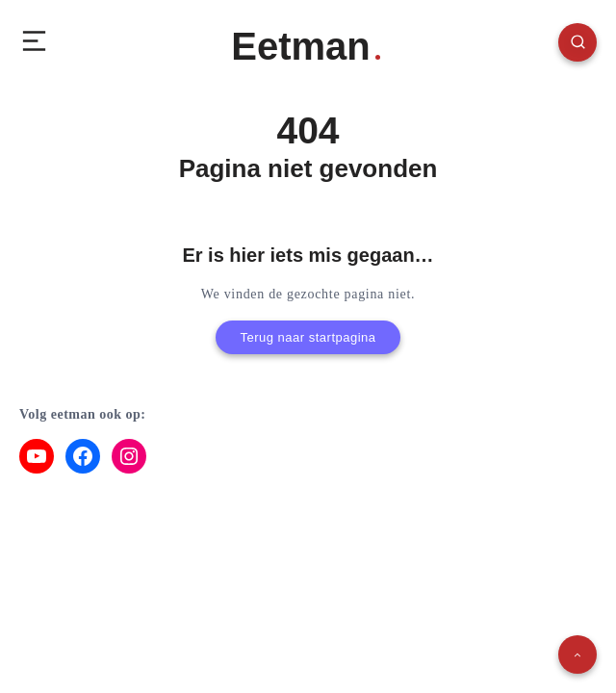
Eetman (306, 46)
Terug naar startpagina (308, 337)
